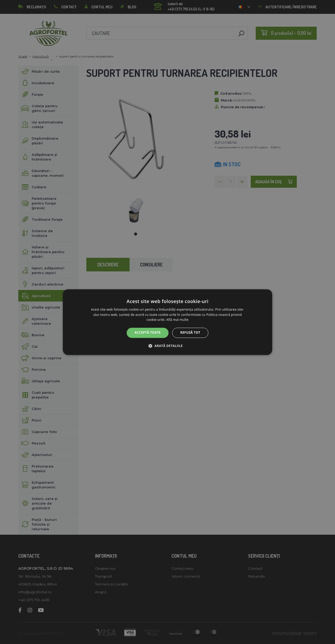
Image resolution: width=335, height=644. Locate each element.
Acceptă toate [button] (148, 333)
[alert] (167, 322)
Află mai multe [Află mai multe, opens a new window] (177, 320)
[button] (167, 346)
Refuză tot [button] (190, 333)
